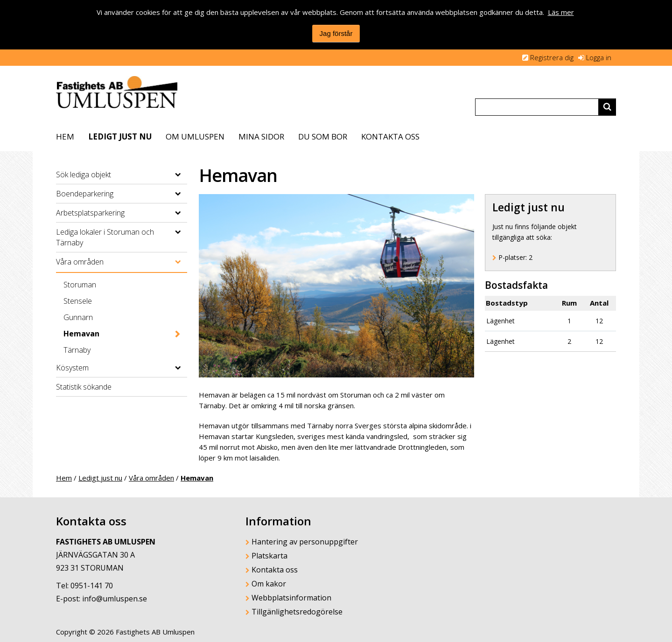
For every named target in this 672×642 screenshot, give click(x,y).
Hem (65, 136)
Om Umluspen (195, 136)
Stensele (78, 301)
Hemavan (81, 334)
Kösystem (72, 368)
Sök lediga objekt (84, 174)
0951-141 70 (92, 586)
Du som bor (323, 136)
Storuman (80, 285)
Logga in (599, 57)
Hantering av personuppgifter (305, 542)
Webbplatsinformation (291, 598)
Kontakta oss (390, 136)
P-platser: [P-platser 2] (515, 257)
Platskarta (269, 556)
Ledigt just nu (120, 136)
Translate (513, 87)
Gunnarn (78, 317)
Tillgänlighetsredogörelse (297, 612)
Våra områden (80, 262)
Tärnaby (77, 350)
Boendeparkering (85, 194)
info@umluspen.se (115, 599)
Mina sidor (261, 136)
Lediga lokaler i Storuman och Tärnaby (105, 237)
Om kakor (269, 584)
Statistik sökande (84, 387)
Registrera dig (552, 57)
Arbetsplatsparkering (90, 213)
